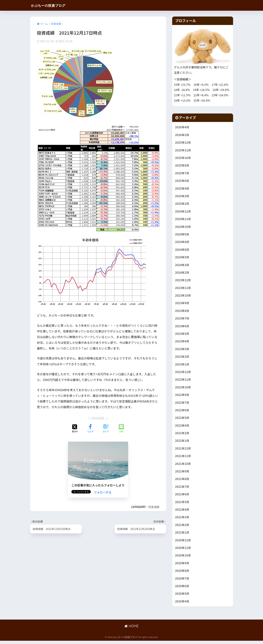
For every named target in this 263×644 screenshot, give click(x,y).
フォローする (103, 492)
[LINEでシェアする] (121, 429)
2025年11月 (183, 150)
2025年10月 (183, 158)
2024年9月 (182, 235)
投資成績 (154, 507)
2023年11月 (183, 289)
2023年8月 (182, 312)
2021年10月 (183, 466)
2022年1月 (182, 443)
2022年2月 (182, 435)
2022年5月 (182, 420)
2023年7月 (182, 320)
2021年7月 (182, 489)
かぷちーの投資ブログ (52, 5)
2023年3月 (182, 351)
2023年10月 (183, 297)
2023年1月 (182, 366)
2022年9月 (182, 397)
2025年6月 (182, 181)
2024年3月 (182, 266)
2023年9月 (182, 304)
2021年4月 (182, 512)
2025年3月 (182, 197)
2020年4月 (182, 605)
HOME (131, 629)
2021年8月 (182, 481)
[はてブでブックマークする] (106, 429)
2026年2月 (182, 135)
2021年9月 (182, 474)
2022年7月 (182, 404)
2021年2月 (182, 528)
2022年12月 (183, 374)
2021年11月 (183, 458)
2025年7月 (182, 173)
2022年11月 (183, 381)
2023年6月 (182, 327)
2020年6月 (182, 589)
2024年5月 (182, 258)
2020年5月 (182, 597)
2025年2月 (182, 204)
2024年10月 (183, 227)
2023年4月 (182, 343)
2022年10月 (183, 389)
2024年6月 (182, 250)
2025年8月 (182, 166)
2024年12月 (183, 212)
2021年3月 (182, 520)
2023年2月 (182, 358)
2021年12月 (183, 451)
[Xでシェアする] (75, 429)
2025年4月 (182, 189)
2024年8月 (182, 243)
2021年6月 (182, 497)
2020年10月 (183, 558)
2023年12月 (183, 281)
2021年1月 (182, 535)
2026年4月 (182, 127)
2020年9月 (182, 566)
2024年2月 (182, 274)
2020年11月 (183, 551)
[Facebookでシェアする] (90, 429)
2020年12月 (183, 543)
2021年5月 (182, 504)
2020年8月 (182, 574)
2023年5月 (182, 335)
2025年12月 (183, 143)
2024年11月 (183, 220)
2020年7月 (182, 581)
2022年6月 (182, 412)
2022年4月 (182, 427)
